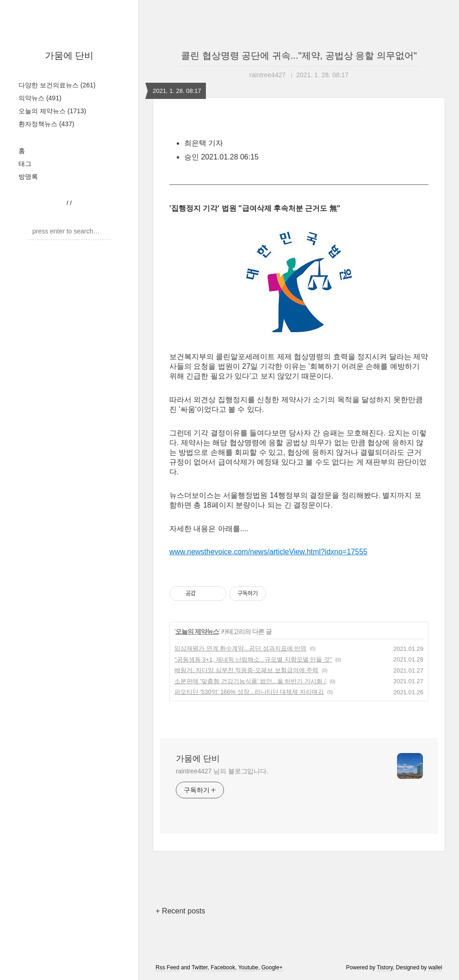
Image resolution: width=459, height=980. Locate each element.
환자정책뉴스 (47, 124)
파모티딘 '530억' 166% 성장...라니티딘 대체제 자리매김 (249, 692)
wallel (435, 968)
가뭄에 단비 (69, 55)
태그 (25, 164)
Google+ (272, 968)
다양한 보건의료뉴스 (57, 85)
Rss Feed (167, 968)
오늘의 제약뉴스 (52, 111)
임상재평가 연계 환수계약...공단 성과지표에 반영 (240, 648)
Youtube (248, 968)
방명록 (28, 177)
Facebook (223, 968)
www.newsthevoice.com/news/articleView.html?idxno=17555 (268, 552)
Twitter (200, 968)
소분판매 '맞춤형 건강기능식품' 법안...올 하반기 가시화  (250, 681)
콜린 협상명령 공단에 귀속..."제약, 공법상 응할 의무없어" (299, 55)
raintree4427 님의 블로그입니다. (222, 771)
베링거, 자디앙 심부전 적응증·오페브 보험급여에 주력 (246, 670)
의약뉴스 (40, 98)
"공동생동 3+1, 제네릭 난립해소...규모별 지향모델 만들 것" (253, 659)
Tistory (385, 968)
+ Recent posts (180, 911)
